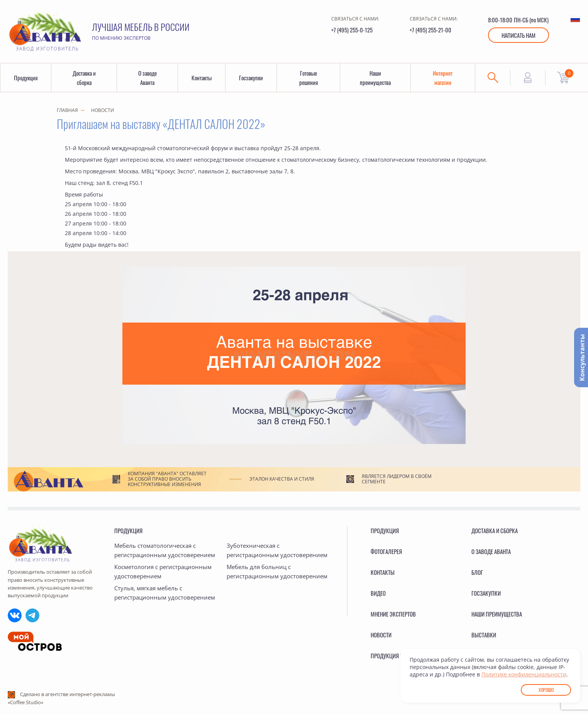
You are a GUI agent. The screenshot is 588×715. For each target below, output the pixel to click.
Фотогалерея (386, 551)
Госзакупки (251, 78)
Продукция (26, 78)
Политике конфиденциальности (524, 674)
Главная (67, 110)
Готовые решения (308, 78)
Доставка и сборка (84, 78)
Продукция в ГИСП (393, 656)
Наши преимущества (375, 78)
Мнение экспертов (393, 614)
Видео (378, 593)
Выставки (484, 635)
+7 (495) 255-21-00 (430, 30)
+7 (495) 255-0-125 (352, 30)
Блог (477, 572)
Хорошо (546, 690)
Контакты (202, 78)
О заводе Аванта (147, 78)
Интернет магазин (443, 78)
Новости (103, 110)
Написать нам (519, 35)
